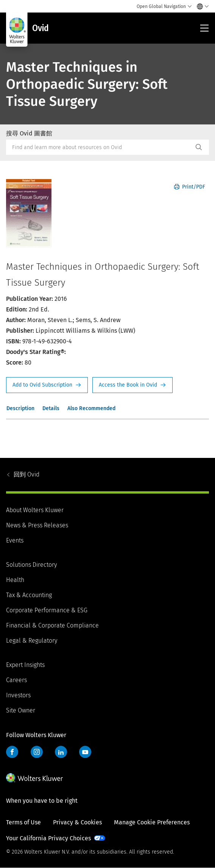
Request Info (47, 385)
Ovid (26, 474)
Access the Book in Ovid (132, 385)
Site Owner (21, 710)
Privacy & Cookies (77, 822)
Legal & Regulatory (32, 641)
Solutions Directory (31, 565)
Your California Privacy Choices (48, 838)
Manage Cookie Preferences (152, 822)
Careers (16, 680)
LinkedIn (61, 752)
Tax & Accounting (29, 595)
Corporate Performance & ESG (47, 610)
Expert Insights (25, 665)
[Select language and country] (201, 6)
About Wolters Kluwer (35, 510)
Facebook (12, 752)
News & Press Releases (37, 525)
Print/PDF (190, 187)
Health (15, 580)
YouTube (85, 752)
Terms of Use (23, 822)
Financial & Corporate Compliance (52, 625)
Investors (18, 695)
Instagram (37, 752)
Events (15, 540)
